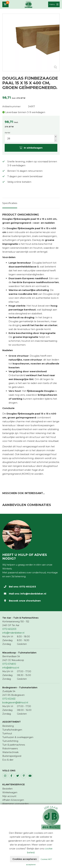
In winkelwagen (31, 148)
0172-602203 (28, 587)
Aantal (7, 133)
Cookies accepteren (25, 859)
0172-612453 (9, 699)
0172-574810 (9, 664)
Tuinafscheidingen (12, 730)
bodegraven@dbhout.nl (15, 703)
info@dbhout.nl (11, 668)
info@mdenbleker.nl (33, 594)
